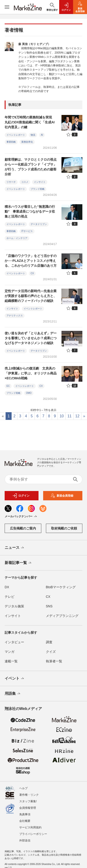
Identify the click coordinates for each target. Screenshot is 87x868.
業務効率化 (27, 142)
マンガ (10, 652)
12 (77, 416)
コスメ (25, 182)
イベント (15, 679)
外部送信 (25, 840)
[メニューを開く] (7, 7)
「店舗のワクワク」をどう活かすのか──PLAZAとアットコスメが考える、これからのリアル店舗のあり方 (31, 261)
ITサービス (27, 231)
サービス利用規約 (30, 827)
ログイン (21, 496)
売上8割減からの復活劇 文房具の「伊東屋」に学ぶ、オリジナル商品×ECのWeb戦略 (31, 373)
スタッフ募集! (28, 801)
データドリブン (39, 224)
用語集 (13, 694)
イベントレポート (16, 135)
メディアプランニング (62, 616)
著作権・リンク (29, 795)
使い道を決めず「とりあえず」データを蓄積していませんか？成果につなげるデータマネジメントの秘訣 (31, 338)
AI (42, 135)
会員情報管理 (28, 808)
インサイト (40, 182)
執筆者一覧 (54, 661)
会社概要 (25, 821)
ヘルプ (23, 788)
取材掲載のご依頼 (64, 528)
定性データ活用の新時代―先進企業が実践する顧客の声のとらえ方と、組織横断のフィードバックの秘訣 (31, 296)
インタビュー (14, 642)
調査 (49, 642)
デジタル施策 (14, 606)
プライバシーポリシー (33, 834)
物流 (33, 135)
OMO (29, 393)
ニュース (15, 548)
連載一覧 (11, 661)
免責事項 (25, 814)
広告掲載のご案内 (23, 528)
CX (32, 273)
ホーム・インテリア (17, 238)
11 (70, 416)
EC (8, 386)
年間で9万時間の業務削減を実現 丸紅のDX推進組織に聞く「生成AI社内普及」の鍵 (30, 122)
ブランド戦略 (38, 189)
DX (7, 587)
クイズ (51, 652)
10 (62, 416)
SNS (49, 606)
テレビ (10, 597)
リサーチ (11, 182)
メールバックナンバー (21, 517)
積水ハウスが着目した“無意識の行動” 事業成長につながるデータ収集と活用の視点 (30, 211)
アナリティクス (15, 316)
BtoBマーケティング (61, 587)
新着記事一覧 (18, 563)
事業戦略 (11, 142)
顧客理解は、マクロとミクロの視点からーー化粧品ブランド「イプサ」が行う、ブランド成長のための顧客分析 (31, 167)
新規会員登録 (62, 496)
